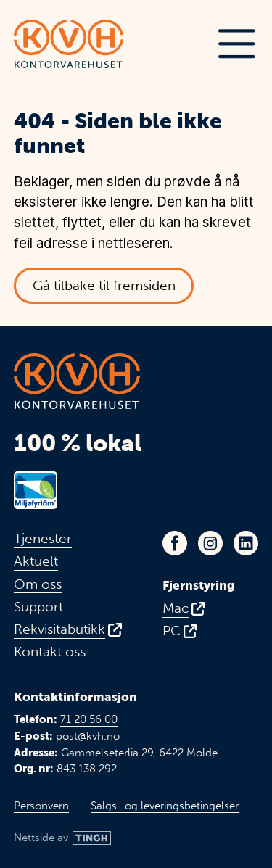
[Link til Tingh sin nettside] (62, 838)
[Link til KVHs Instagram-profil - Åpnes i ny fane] (210, 543)
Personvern (41, 806)
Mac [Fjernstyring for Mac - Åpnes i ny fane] (176, 608)
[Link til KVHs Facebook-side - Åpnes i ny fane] (175, 543)
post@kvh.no (88, 736)
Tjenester (43, 539)
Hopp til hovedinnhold (27, 11)
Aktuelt (36, 561)
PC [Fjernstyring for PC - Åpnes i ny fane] (172, 631)
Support (38, 607)
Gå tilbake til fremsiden (104, 285)
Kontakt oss (50, 652)
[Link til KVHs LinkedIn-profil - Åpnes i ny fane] (246, 543)
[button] (236, 44)
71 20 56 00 (89, 719)
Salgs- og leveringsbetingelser (165, 806)
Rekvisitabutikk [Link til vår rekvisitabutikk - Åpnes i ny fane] (59, 629)
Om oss (38, 584)
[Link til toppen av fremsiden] (68, 44)
